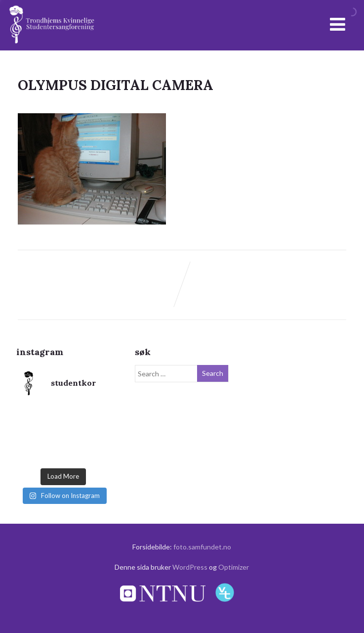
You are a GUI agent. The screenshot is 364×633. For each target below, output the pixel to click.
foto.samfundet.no (202, 547)
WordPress (190, 567)
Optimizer (234, 567)
